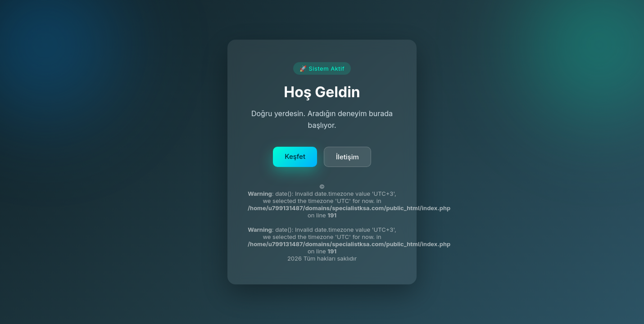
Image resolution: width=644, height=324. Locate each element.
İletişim (347, 158)
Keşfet (295, 157)
